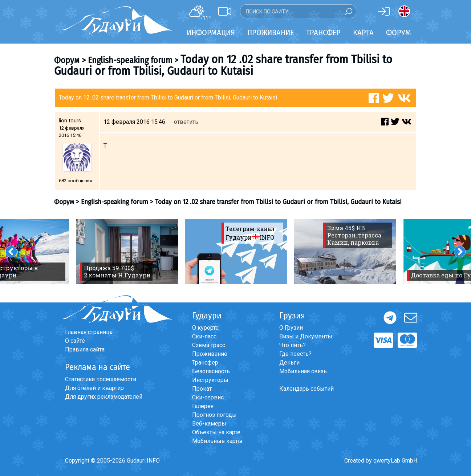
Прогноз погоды (214, 415)
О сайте (75, 341)
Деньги (289, 363)
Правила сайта (85, 349)
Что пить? (293, 345)
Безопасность (211, 371)
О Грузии (291, 328)
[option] (127, 252)
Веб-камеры (209, 424)
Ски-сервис (208, 397)
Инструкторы (210, 380)
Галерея (203, 406)
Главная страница (89, 332)
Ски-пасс (204, 336)
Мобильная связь (303, 371)
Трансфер (205, 363)
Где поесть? (295, 354)
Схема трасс (209, 345)
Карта (363, 32)
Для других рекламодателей (104, 397)
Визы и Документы (306, 336)
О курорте (205, 328)
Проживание (210, 354)
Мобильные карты (217, 441)
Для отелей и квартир (94, 388)
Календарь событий (306, 389)
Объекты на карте (216, 432)
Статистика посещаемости (101, 379)
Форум (399, 32)
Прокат (202, 389)
